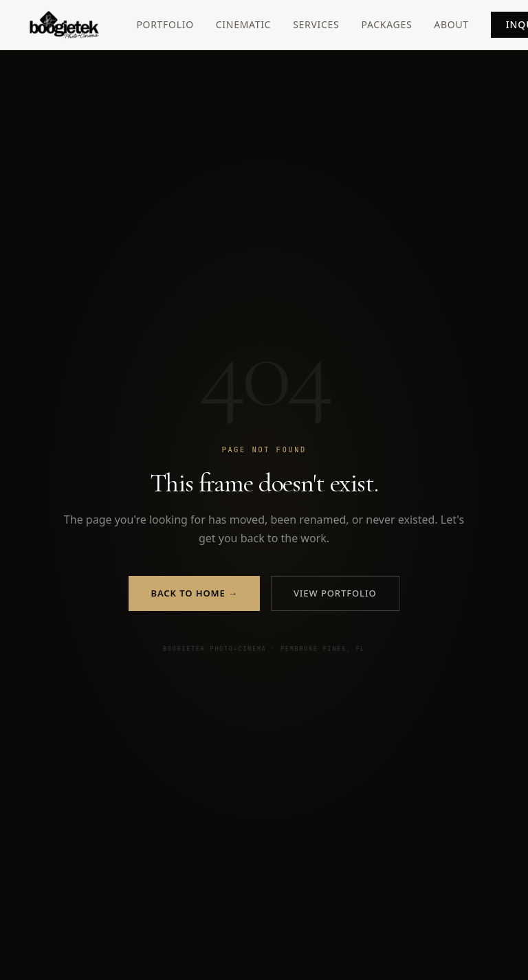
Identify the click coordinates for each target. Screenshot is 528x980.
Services (316, 24)
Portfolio (165, 24)
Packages (386, 24)
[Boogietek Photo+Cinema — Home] (81, 25)
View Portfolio (335, 593)
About (451, 24)
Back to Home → (194, 593)
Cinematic (243, 24)
